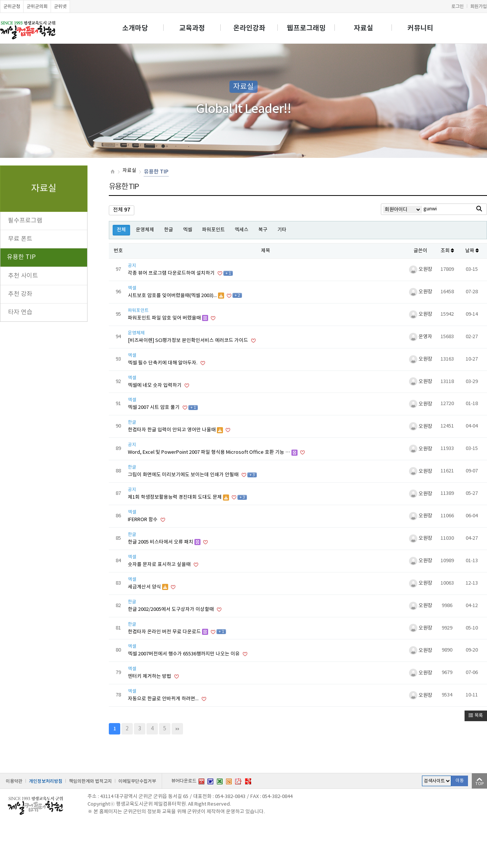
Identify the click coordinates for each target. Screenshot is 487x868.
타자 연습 (20, 312)
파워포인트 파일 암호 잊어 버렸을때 (165, 318)
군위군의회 (37, 6)
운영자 (421, 337)
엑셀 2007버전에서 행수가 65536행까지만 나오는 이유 (184, 654)
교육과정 (192, 28)
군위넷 (60, 6)
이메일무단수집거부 (137, 781)
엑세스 (242, 230)
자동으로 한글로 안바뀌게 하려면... (164, 699)
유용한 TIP (21, 257)
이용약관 (14, 781)
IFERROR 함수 (143, 520)
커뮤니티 (420, 28)
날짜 (472, 251)
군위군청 (12, 6)
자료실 (364, 28)
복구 (263, 230)
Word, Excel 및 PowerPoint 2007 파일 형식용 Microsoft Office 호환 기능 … (210, 452)
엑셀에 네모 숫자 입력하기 (155, 386)
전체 (121, 230)
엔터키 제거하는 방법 (150, 676)
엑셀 (188, 230)
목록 (476, 716)
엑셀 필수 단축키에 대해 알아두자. (163, 363)
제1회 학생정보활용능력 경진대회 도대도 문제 (175, 497)
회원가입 (479, 6)
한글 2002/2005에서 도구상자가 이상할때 (171, 610)
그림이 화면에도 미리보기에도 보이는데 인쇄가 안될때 (184, 475)
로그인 (458, 6)
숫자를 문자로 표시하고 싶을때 (160, 565)
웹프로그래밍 (306, 28)
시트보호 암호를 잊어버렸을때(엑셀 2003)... (173, 296)
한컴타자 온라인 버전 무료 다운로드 (165, 632)
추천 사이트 (23, 276)
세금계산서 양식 (145, 587)
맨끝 (177, 729)
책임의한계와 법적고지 (90, 781)
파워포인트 (213, 230)
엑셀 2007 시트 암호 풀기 (154, 408)
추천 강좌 (20, 294)
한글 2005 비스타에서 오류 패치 (161, 542)
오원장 (421, 269)
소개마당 (135, 28)
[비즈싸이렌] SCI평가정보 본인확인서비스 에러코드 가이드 (189, 341)
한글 (169, 230)
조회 (447, 251)
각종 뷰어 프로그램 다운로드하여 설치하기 (172, 273)
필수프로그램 (25, 221)
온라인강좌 (249, 28)
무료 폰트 (20, 239)
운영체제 (145, 230)
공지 (132, 266)
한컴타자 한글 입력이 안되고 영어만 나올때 (172, 430)
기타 (282, 230)
